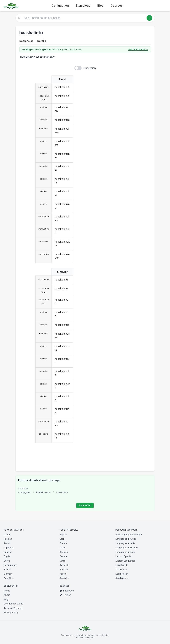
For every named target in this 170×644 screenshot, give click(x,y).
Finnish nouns (43, 492)
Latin (62, 539)
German (8, 574)
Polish (63, 574)
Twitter (65, 595)
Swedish (64, 565)
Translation (89, 68)
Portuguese (10, 565)
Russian (8, 539)
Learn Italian (122, 574)
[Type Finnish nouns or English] (85, 18)
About (7, 595)
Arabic (7, 543)
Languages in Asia (125, 552)
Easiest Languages (125, 561)
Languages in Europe (127, 548)
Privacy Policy (11, 612)
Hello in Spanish (124, 556)
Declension (26, 41)
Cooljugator (24, 492)
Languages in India (125, 543)
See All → (9, 578)
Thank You (121, 569)
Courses (117, 6)
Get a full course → (138, 49)
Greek (7, 535)
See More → (122, 578)
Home (7, 591)
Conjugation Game (14, 604)
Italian (63, 548)
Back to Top (85, 505)
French (7, 569)
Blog (100, 6)
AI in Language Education (129, 535)
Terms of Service (13, 608)
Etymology (83, 6)
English (7, 556)
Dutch (7, 561)
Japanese (9, 548)
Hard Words (122, 565)
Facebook (67, 591)
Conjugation (60, 6)
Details (42, 41)
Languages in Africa (126, 539)
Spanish (8, 552)
